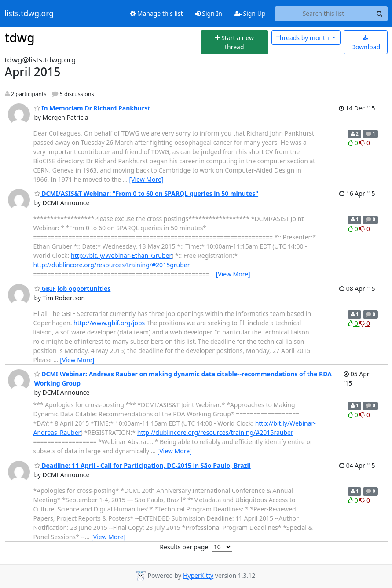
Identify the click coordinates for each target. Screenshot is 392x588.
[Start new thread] (234, 42)
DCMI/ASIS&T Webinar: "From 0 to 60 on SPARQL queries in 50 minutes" (147, 193)
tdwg (20, 37)
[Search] (380, 14)
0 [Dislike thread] (365, 143)
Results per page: (185, 547)
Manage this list (157, 13)
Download (366, 43)
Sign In (209, 13)
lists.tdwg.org (29, 14)
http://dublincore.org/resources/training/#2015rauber (215, 432)
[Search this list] (324, 14)
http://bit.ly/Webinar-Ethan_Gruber (121, 255)
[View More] (146, 179)
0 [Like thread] (354, 143)
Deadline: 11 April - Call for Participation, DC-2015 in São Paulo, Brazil (143, 465)
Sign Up (250, 13)
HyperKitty (198, 575)
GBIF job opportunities (73, 288)
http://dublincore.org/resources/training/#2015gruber (112, 265)
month (303, 38)
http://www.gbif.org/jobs (109, 323)
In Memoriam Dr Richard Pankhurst (92, 108)
